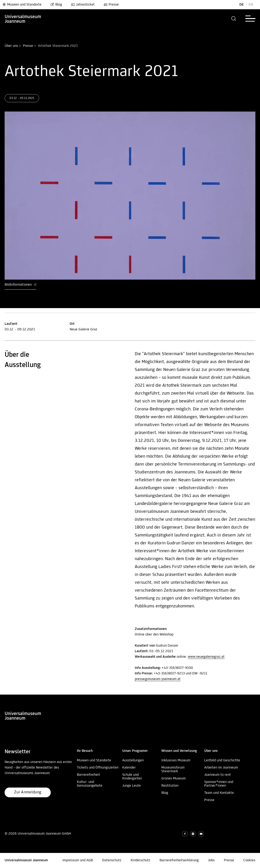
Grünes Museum (174, 779)
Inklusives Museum (176, 760)
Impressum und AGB (78, 860)
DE (242, 5)
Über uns (11, 46)
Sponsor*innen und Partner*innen (219, 784)
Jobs (211, 860)
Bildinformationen (20, 285)
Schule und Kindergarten (132, 777)
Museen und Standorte (22, 5)
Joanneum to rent (218, 775)
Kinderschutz (140, 860)
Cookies (249, 860)
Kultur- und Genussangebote (90, 784)
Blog (56, 5)
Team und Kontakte (219, 793)
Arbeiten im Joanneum (221, 768)
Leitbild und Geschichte (222, 760)
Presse (111, 5)
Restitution (170, 786)
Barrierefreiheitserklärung (179, 860)
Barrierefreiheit (88, 775)
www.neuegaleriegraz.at (206, 657)
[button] (234, 19)
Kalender (129, 768)
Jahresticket (83, 5)
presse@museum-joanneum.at (158, 679)
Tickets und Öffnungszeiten (98, 768)
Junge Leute (132, 786)
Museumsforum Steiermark (173, 769)
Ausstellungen (133, 760)
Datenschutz (112, 860)
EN (251, 5)
